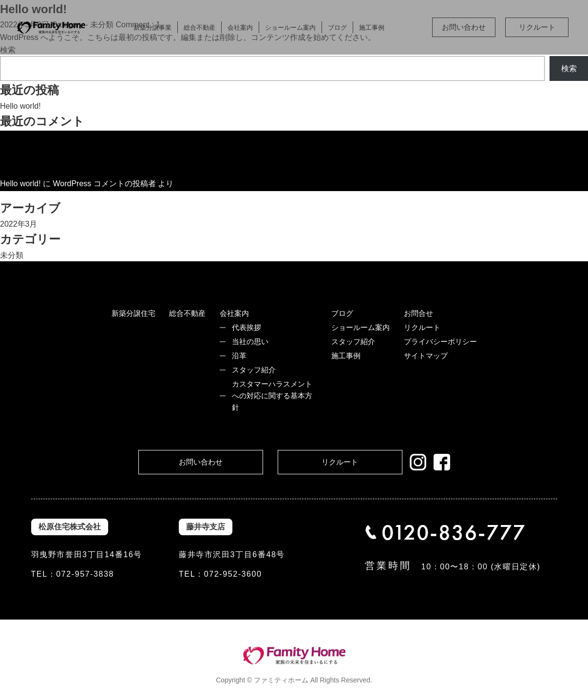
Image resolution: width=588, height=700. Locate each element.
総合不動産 (199, 28)
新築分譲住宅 (133, 313)
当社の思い (250, 341)
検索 (569, 68)
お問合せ (418, 313)
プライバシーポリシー (440, 341)
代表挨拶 (247, 327)
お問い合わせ (464, 27)
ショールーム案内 (290, 28)
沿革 (239, 356)
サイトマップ (426, 356)
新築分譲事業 (152, 28)
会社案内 (240, 28)
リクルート (537, 27)
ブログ (337, 28)
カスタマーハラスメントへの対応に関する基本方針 (272, 396)
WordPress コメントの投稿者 (104, 184)
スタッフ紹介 (254, 370)
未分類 (12, 255)
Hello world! (20, 106)
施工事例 (372, 28)
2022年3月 (19, 224)
